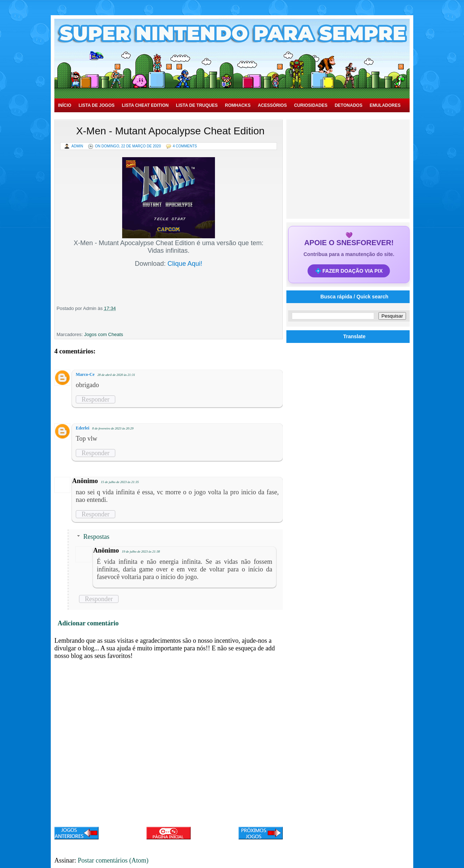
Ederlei (82, 428)
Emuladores (385, 105)
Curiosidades (311, 105)
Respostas (96, 537)
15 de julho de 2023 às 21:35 (120, 482)
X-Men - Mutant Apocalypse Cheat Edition (170, 131)
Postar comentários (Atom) (113, 860)
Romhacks (238, 105)
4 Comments (185, 146)
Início (65, 105)
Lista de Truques (197, 105)
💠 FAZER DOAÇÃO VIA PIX (349, 271)
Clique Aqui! (185, 264)
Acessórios (272, 105)
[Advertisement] (349, 168)
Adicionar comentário (88, 623)
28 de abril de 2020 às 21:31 (116, 375)
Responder (96, 399)
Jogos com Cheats (104, 334)
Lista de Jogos (97, 105)
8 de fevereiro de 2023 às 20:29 (113, 428)
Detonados (348, 105)
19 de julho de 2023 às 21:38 (141, 552)
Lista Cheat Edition (145, 105)
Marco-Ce (85, 374)
